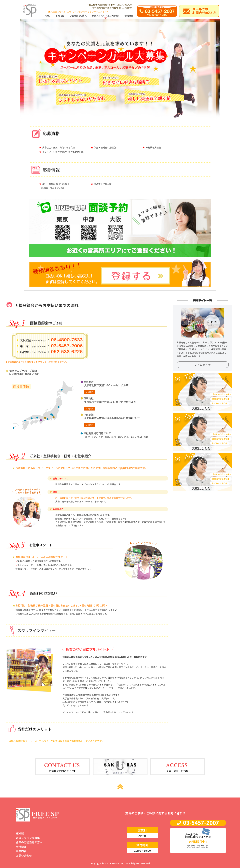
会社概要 (21, 847)
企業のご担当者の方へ (29, 842)
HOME (20, 833)
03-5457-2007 (201, 823)
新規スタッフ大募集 (28, 838)
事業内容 (21, 851)
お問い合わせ (24, 855)
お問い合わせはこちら (198, 837)
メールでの (191, 834)
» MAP (89, 392)
